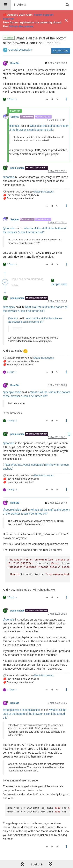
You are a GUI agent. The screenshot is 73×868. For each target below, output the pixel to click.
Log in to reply (61, 41)
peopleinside (17, 158)
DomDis (15, 53)
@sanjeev (9, 297)
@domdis (15, 116)
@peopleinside (12, 382)
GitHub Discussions (44, 182)
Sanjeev (15, 107)
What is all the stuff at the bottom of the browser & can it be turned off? (35, 704)
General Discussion (20, 40)
